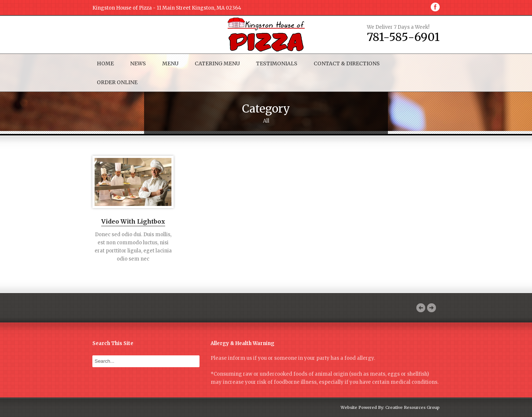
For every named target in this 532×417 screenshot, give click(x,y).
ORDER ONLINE (117, 82)
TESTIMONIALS (277, 63)
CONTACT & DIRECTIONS (347, 63)
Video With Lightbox (133, 222)
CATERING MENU (217, 63)
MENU (170, 63)
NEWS (138, 63)
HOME (105, 63)
